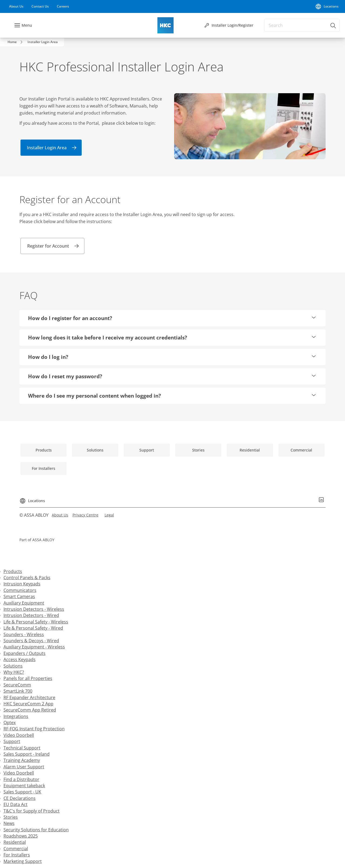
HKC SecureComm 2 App (28, 704)
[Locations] (327, 6)
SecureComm (17, 685)
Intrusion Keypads (22, 584)
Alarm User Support (24, 767)
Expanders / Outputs (25, 653)
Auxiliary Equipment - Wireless (34, 647)
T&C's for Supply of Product (32, 811)
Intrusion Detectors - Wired (31, 615)
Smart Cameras (19, 596)
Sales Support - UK (22, 792)
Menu (27, 25)
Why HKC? (14, 672)
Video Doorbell (19, 735)
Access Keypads (20, 659)
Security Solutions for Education (36, 830)
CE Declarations (20, 798)
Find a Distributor (21, 779)
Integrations (16, 716)
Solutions (13, 666)
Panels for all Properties (28, 678)
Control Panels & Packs (27, 578)
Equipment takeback (24, 786)
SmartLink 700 (18, 691)
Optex (10, 723)
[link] (16, 6)
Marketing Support (23, 861)
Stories (11, 817)
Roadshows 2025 (21, 836)
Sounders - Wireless (24, 634)
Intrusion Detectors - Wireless (34, 609)
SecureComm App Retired (30, 710)
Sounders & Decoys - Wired (31, 641)
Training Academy (22, 760)
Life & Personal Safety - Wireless (36, 622)
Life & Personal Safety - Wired (33, 628)
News (9, 823)
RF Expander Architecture (29, 697)
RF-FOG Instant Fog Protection (34, 729)
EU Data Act (15, 804)
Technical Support (22, 748)
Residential (15, 842)
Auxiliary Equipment (24, 603)
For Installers (17, 855)
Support (12, 741)
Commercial (16, 849)
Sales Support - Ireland (27, 754)
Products (13, 571)
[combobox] (302, 25)
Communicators (20, 590)
